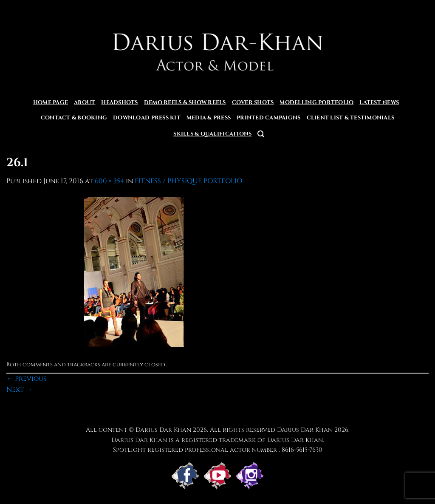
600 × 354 (109, 181)
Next (19, 390)
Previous (26, 379)
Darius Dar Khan (305, 430)
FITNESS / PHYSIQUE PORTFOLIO (188, 181)
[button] (261, 134)
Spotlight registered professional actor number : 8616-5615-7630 (218, 450)
